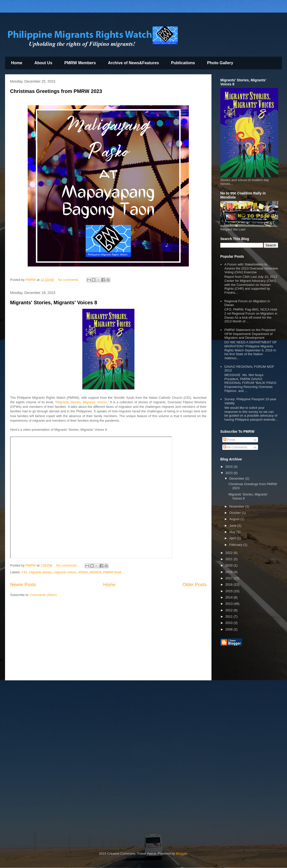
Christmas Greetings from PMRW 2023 (56, 91)
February (236, 545)
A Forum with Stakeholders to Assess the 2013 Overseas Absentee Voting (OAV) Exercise (251, 268)
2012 (229, 610)
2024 (229, 467)
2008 (229, 629)
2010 (229, 623)
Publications (183, 63)
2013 (229, 604)
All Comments (235, 447)
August (235, 519)
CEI (24, 572)
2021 (229, 559)
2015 (229, 591)
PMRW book (112, 572)
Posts (229, 440)
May (233, 532)
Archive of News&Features (134, 63)
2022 (229, 553)
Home (17, 63)
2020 (229, 565)
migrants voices (65, 572)
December (237, 478)
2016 (229, 585)
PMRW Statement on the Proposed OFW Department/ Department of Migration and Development (250, 334)
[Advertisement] (108, 640)
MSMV (83, 572)
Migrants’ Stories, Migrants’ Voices (81, 402)
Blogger (182, 854)
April (233, 538)
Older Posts (194, 585)
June (233, 526)
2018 (229, 572)
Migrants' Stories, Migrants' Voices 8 (54, 303)
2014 (229, 597)
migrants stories (40, 572)
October (236, 513)
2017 (229, 578)
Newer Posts (23, 585)
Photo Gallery (220, 63)
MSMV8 (95, 572)
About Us (43, 63)
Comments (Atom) (43, 595)
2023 (229, 473)
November (237, 506)
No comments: (69, 280)
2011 (229, 616)
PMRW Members (80, 63)
